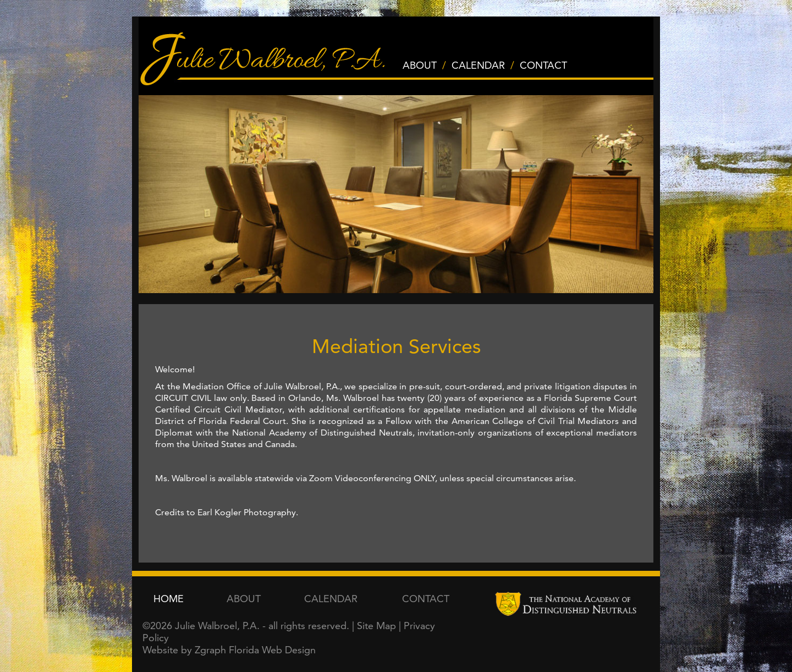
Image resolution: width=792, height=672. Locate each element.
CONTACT (543, 65)
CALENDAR (478, 65)
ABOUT (420, 65)
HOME (169, 599)
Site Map (376, 626)
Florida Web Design (272, 650)
